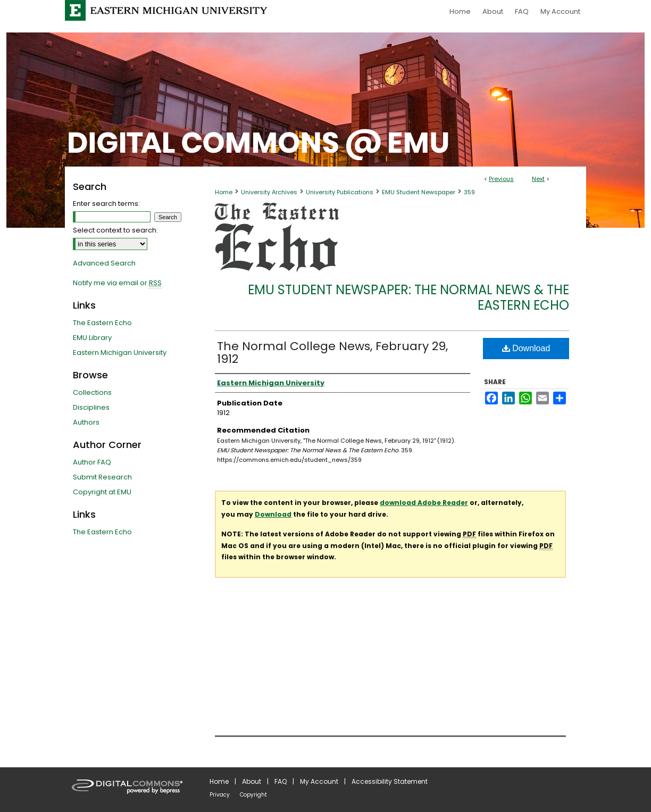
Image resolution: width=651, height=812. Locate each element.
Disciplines (91, 407)
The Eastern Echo (102, 323)
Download (526, 348)
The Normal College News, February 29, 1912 (332, 353)
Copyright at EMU (102, 492)
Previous (501, 179)
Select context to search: (115, 230)
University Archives (269, 192)
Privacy (220, 795)
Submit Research (102, 477)
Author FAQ (92, 462)
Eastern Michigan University (120, 353)
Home (224, 192)
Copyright (253, 795)
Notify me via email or (117, 283)
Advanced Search (104, 263)
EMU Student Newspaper (419, 192)
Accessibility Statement (390, 781)
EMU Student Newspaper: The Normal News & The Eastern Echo (408, 297)
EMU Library (92, 338)
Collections (92, 392)
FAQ (281, 781)
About (252, 781)
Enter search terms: (106, 204)
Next (538, 179)
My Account (319, 781)
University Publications (340, 192)
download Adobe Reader (424, 503)
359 (469, 192)
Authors (86, 422)
